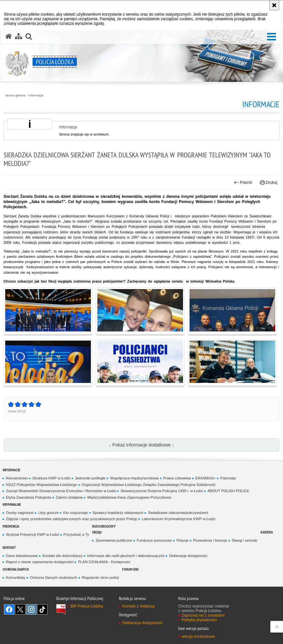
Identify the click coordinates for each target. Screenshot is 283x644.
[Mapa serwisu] (19, 37)
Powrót (243, 183)
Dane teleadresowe (22, 556)
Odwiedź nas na (9, 609)
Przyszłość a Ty (76, 534)
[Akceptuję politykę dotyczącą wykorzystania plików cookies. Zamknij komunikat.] (274, 5)
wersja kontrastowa (198, 637)
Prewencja (11, 526)
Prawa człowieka (177, 478)
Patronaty (228, 478)
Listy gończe (48, 513)
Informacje (36, 95)
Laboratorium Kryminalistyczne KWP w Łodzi (178, 519)
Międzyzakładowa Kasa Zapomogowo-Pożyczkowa (129, 497)
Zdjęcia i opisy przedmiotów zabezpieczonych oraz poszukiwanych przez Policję (71, 519)
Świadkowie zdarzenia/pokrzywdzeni (178, 513)
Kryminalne (12, 504)
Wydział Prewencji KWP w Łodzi (32, 534)
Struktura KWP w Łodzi (51, 478)
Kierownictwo (17, 478)
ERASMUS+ (206, 478)
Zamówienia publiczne (114, 540)
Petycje (183, 540)
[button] (272, 37)
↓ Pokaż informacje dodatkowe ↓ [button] (141, 445)
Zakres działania (69, 497)
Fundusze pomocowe (154, 540)
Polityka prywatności (199, 620)
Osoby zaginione (20, 513)
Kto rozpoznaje (76, 513)
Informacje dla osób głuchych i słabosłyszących (126, 556)
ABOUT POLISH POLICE (228, 491)
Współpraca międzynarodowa (134, 478)
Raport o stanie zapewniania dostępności (40, 562)
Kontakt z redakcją (138, 606)
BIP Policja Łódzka (87, 606)
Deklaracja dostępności (188, 556)
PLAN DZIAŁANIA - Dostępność (104, 562)
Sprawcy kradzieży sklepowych (118, 513)
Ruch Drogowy (104, 526)
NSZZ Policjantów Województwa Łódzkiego (41, 485)
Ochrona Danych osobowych (54, 578)
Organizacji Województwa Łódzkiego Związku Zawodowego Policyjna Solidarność (149, 485)
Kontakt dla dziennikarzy (62, 556)
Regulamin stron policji (100, 578)
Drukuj (269, 183)
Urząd (97, 532)
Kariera (267, 532)
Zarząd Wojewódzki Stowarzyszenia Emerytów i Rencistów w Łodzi (61, 491)
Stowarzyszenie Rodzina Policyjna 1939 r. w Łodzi (162, 491)
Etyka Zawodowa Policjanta (28, 497)
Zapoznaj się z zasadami (203, 615)
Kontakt (9, 547)
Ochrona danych (16, 569)
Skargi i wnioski (245, 540)
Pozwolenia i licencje (210, 540)
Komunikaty (15, 578)
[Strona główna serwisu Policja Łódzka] (8, 37)
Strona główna (15, 95)
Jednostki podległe (90, 478)
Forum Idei (130, 569)
